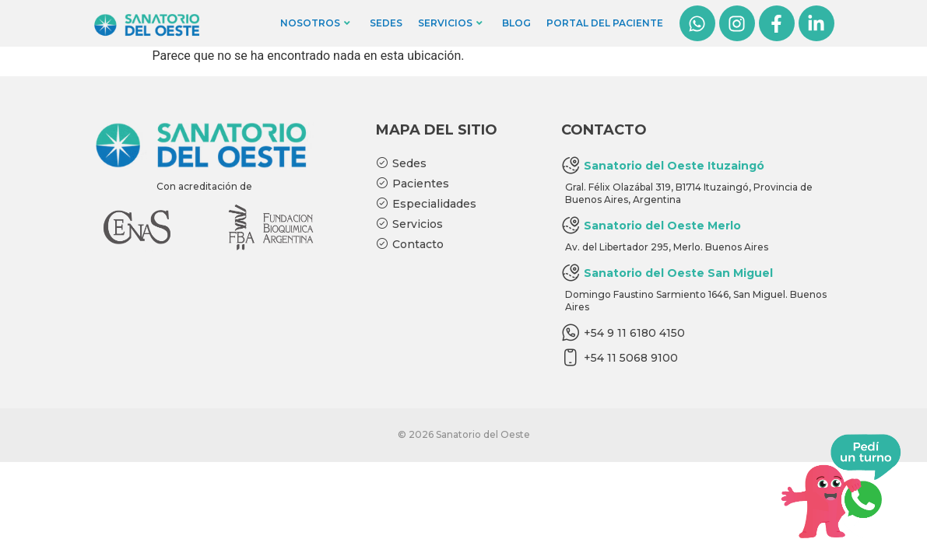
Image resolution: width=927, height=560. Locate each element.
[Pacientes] (457, 184)
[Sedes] (457, 164)
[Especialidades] (457, 205)
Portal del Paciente (605, 23)
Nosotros (315, 23)
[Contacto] (457, 245)
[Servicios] (457, 225)
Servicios (450, 23)
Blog (516, 23)
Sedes (386, 23)
